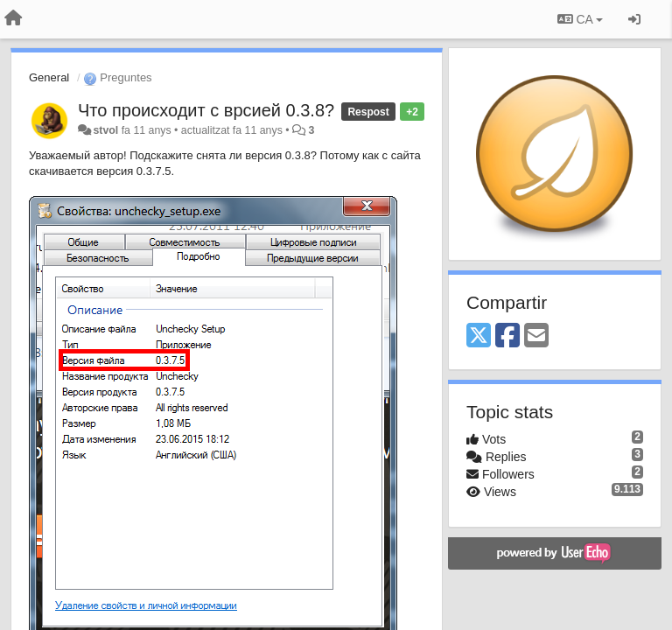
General (49, 77)
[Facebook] (507, 336)
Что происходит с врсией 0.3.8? (206, 110)
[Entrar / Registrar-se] (634, 19)
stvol (105, 130)
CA (580, 19)
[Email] (536, 336)
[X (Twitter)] (479, 336)
